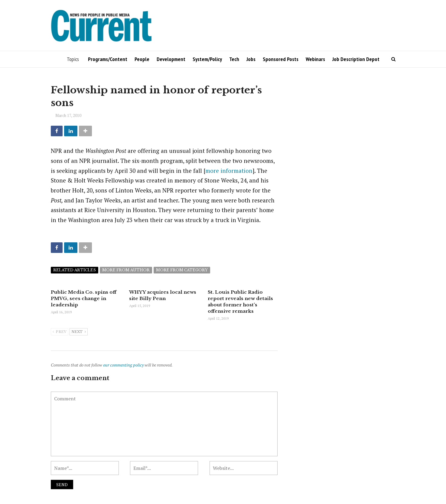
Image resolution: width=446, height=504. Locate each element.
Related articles (75, 270)
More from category (182, 270)
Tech (234, 59)
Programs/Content (108, 59)
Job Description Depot (356, 59)
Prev (60, 332)
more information (229, 171)
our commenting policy (123, 365)
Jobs (251, 59)
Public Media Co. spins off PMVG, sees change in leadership (84, 298)
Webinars (315, 59)
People (142, 59)
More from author (126, 270)
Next (79, 332)
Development (171, 59)
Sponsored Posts (281, 59)
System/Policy (207, 59)
